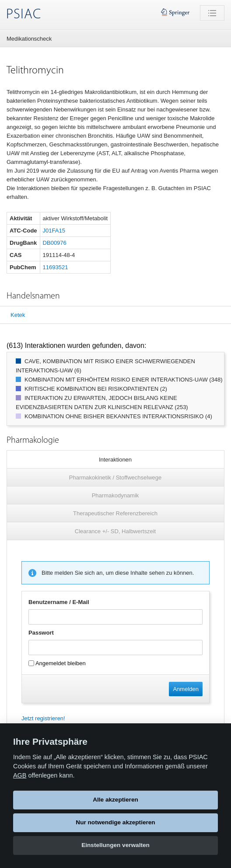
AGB (20, 775)
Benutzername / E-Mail (59, 602)
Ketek (18, 315)
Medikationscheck (29, 39)
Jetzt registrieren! (43, 718)
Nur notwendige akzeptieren (115, 822)
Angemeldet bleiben (57, 663)
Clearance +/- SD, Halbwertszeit (115, 531)
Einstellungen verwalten (115, 845)
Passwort (41, 633)
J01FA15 (54, 231)
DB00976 (55, 243)
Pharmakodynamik (115, 495)
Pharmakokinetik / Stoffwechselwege (115, 477)
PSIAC (24, 15)
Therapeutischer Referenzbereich (115, 513)
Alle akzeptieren (115, 800)
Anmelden (186, 689)
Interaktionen (115, 460)
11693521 (56, 267)
